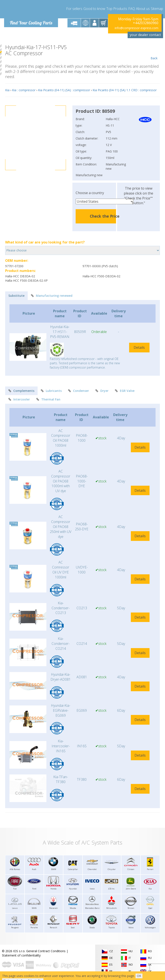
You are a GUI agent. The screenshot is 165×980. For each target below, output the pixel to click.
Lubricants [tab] (51, 391)
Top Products (117, 9)
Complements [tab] (21, 391)
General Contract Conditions (46, 951)
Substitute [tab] (16, 296)
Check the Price (105, 216)
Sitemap (157, 9)
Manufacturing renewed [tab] (52, 296)
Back (154, 52)
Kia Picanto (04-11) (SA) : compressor (64, 90)
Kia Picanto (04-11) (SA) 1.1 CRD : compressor (125, 90)
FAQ (132, 9)
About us (143, 9)
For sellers (74, 9)
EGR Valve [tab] (125, 391)
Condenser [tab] (79, 391)
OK (139, 976)
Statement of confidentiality (21, 955)
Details (139, 347)
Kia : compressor (24, 90)
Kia (7, 90)
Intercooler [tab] (19, 399)
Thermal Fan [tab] (48, 399)
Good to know (94, 9)
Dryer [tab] (102, 391)
